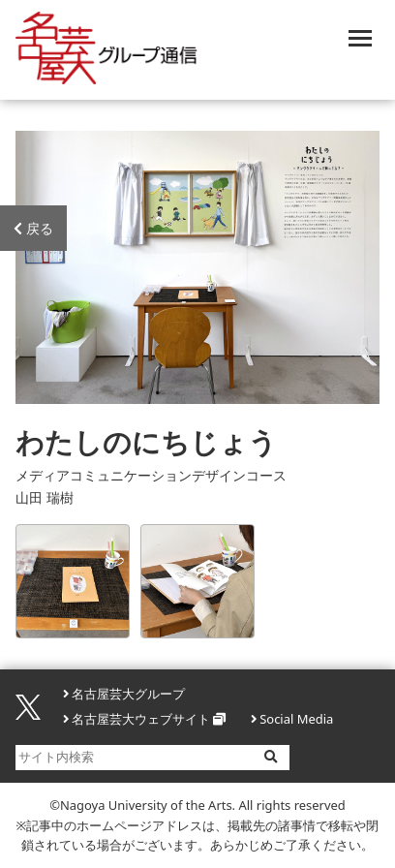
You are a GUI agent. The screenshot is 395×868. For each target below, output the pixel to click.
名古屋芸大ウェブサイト (141, 719)
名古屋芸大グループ (128, 694)
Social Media (296, 719)
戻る (33, 228)
